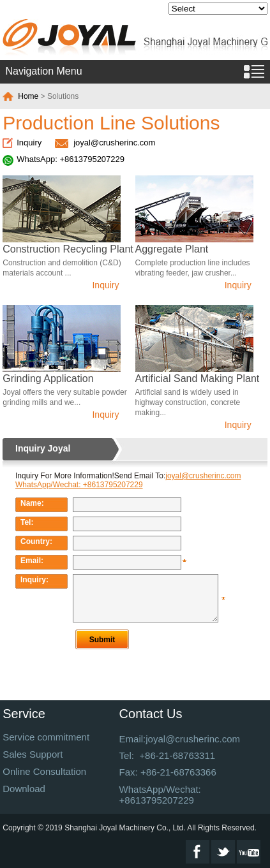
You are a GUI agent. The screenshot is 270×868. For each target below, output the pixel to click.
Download (24, 789)
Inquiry (29, 143)
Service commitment (46, 737)
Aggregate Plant (172, 249)
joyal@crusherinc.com (114, 143)
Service (24, 714)
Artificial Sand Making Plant (198, 379)
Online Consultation (44, 771)
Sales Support (33, 754)
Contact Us (151, 714)
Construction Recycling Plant (68, 249)
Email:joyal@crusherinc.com (180, 739)
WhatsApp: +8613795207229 (71, 159)
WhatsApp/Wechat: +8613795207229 (160, 795)
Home (28, 96)
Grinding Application (48, 379)
